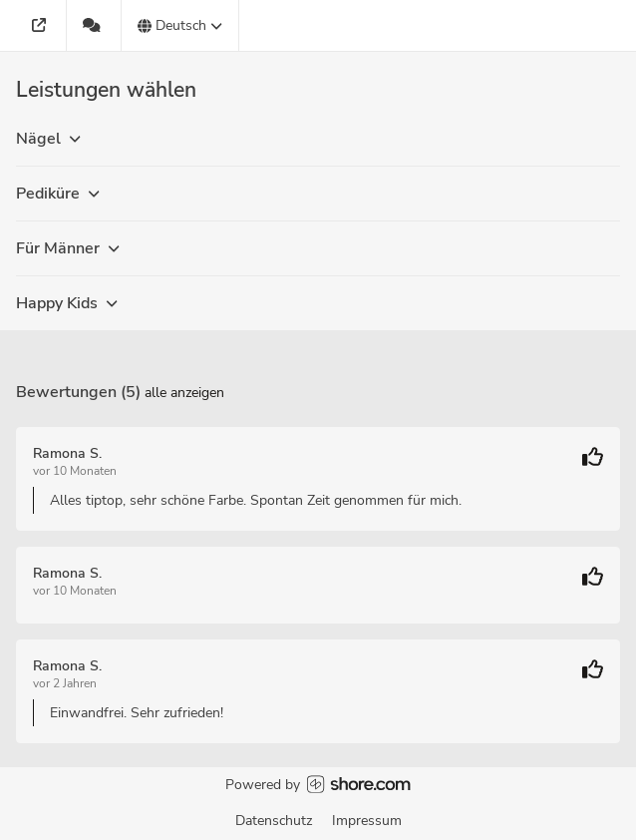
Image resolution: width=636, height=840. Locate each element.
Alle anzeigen (184, 393)
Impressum (367, 821)
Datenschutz (274, 821)
